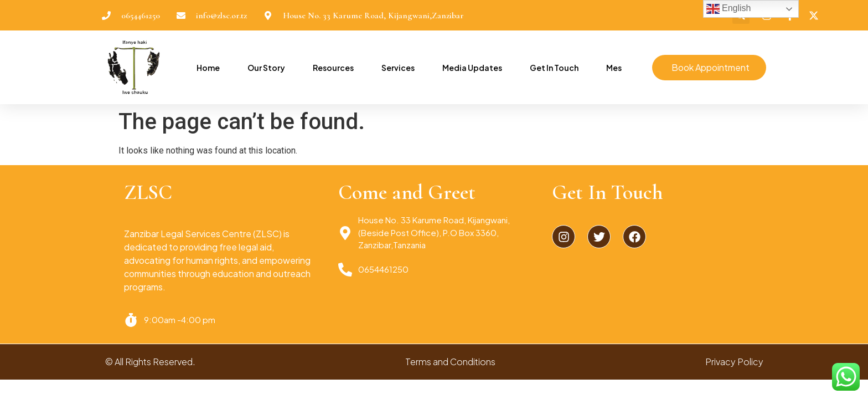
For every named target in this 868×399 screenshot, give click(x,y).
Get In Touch (554, 68)
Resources (333, 68)
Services (398, 68)
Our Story (266, 68)
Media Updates (472, 68)
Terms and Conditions (450, 362)
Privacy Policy (734, 362)
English (729, 9)
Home (208, 68)
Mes (614, 68)
